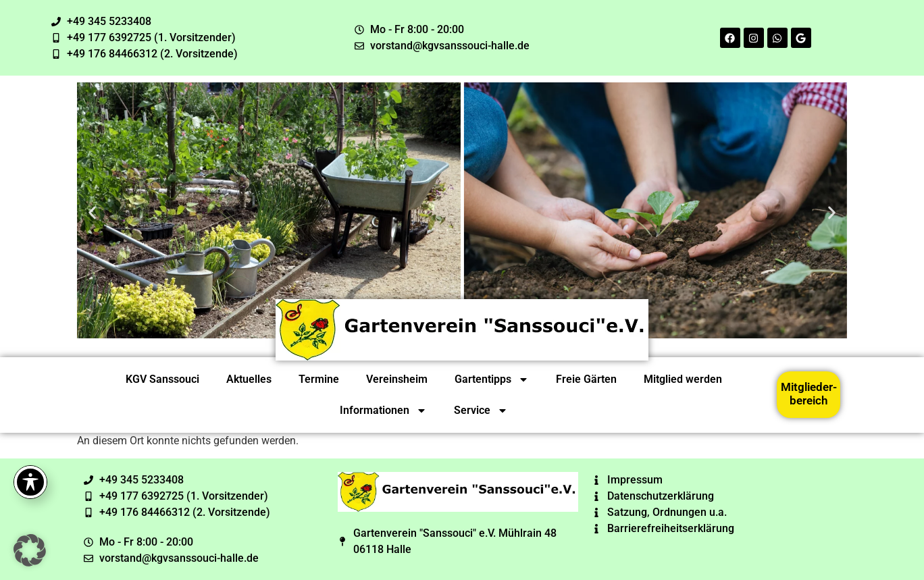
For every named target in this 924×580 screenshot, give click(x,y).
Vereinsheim (397, 379)
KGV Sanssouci (162, 379)
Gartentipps (492, 379)
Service (481, 411)
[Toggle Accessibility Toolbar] (30, 482)
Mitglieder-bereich (809, 394)
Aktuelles (249, 379)
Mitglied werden (683, 379)
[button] (92, 212)
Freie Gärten (586, 379)
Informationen (383, 411)
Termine (319, 379)
